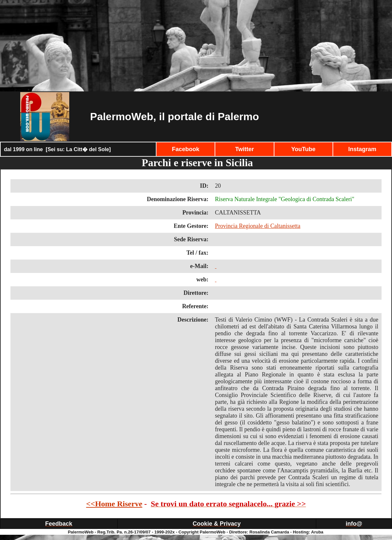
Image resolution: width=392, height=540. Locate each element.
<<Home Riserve (114, 504)
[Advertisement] (196, 46)
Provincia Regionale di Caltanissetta (258, 226)
